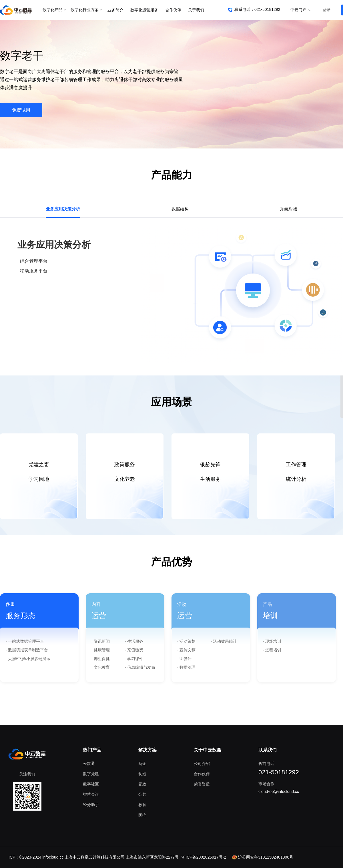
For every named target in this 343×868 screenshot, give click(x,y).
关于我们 (196, 10)
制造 (142, 774)
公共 (142, 794)
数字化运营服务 (144, 10)
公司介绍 (202, 763)
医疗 (142, 815)
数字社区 (91, 784)
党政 (142, 784)
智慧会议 (91, 794)
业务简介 (115, 10)
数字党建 (91, 774)
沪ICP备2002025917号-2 (204, 857)
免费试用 (21, 110)
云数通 (89, 763)
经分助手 (91, 805)
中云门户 (301, 10)
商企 (142, 763)
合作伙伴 (173, 10)
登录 (326, 10)
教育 (142, 805)
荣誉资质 (202, 784)
